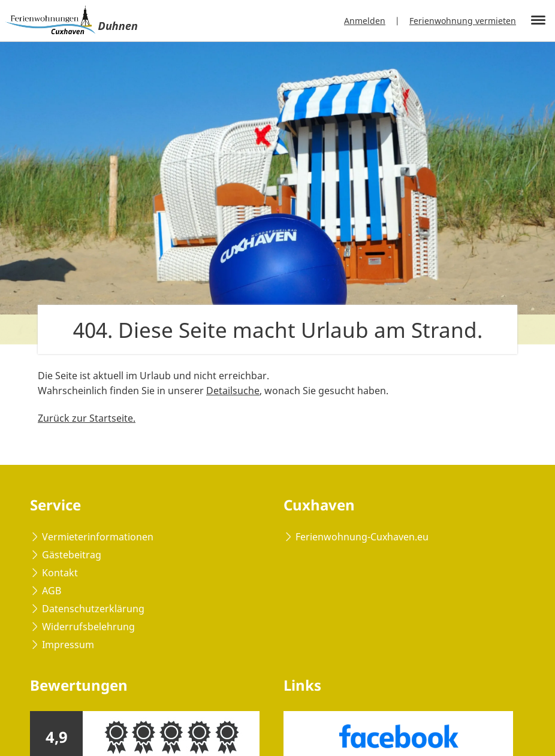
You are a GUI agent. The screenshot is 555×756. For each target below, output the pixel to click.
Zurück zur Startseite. (87, 418)
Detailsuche (233, 391)
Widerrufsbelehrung (88, 627)
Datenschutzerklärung (93, 609)
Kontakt (60, 573)
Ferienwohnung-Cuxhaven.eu (362, 537)
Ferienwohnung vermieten (463, 21)
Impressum (68, 645)
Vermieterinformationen (98, 537)
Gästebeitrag (72, 555)
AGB (52, 591)
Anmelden (365, 21)
